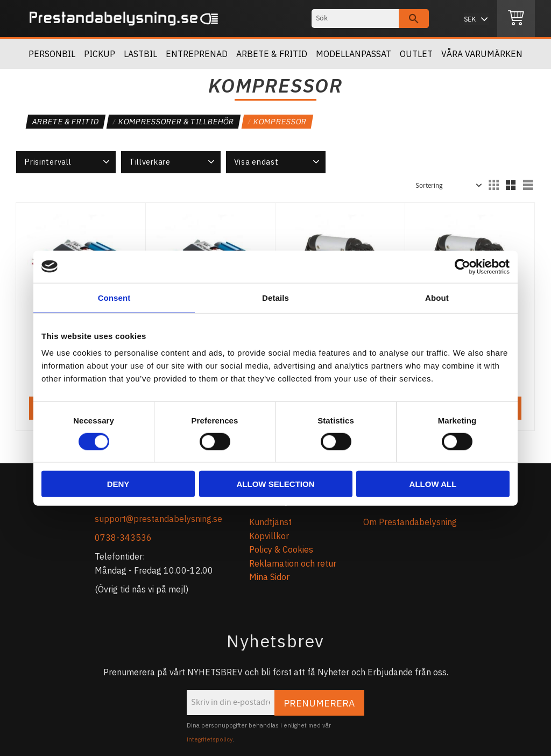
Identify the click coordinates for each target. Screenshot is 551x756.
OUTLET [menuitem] (416, 54)
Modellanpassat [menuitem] (354, 54)
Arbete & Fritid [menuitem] (272, 54)
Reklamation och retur (293, 563)
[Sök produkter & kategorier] (355, 19)
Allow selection (276, 484)
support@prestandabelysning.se (158, 519)
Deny (118, 484)
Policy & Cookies (281, 549)
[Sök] (414, 19)
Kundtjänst (270, 522)
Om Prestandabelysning (410, 522)
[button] (66, 162)
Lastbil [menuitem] (140, 54)
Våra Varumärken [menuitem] (482, 54)
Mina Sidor (269, 577)
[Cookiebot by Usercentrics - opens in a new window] (462, 266)
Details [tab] (275, 297)
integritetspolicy (210, 739)
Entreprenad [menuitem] (197, 54)
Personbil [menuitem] (52, 54)
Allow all (433, 484)
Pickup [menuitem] (100, 54)
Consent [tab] (114, 297)
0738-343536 (123, 538)
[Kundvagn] (516, 19)
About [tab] (437, 297)
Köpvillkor (269, 536)
